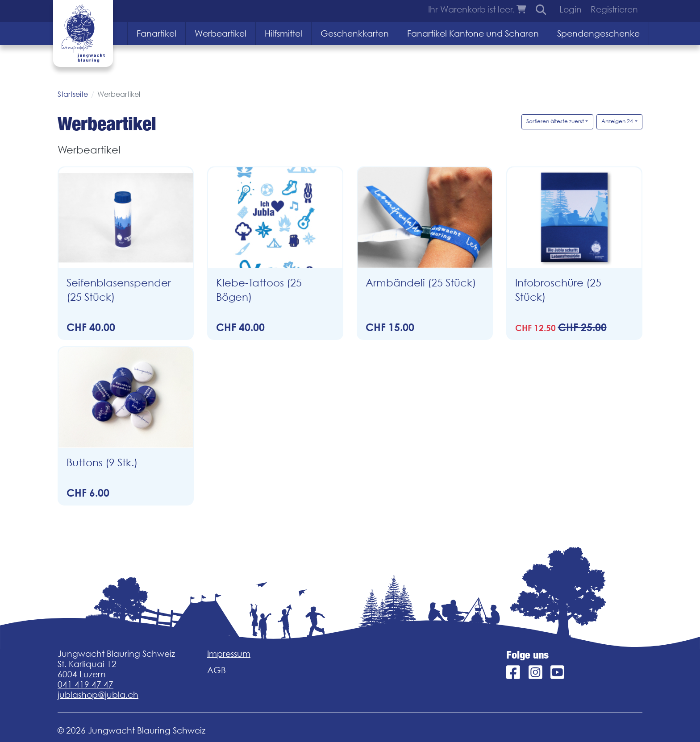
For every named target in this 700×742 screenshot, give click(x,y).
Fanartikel (156, 33)
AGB (217, 670)
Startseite (73, 94)
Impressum (229, 654)
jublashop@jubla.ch (98, 695)
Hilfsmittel (283, 33)
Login (571, 9)
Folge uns (527, 655)
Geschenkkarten (355, 33)
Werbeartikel (221, 33)
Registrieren (614, 9)
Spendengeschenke (598, 33)
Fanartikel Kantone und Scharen (473, 33)
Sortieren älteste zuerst (555, 121)
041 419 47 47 (85, 684)
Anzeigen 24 (617, 121)
